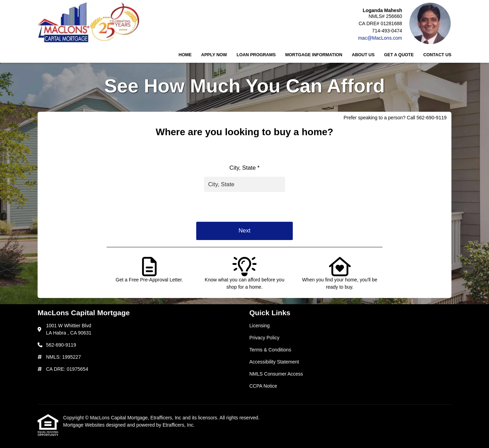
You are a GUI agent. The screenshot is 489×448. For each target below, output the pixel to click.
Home (185, 55)
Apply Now (214, 55)
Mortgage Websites (84, 425)
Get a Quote (399, 55)
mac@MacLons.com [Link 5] (380, 38)
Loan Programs (256, 55)
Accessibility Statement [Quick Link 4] (274, 362)
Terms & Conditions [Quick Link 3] (270, 350)
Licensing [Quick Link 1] (260, 326)
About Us (363, 55)
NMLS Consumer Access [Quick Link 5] (276, 374)
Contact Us (437, 55)
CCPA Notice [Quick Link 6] (263, 386)
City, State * (244, 168)
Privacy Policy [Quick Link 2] (264, 338)
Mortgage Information (314, 55)
